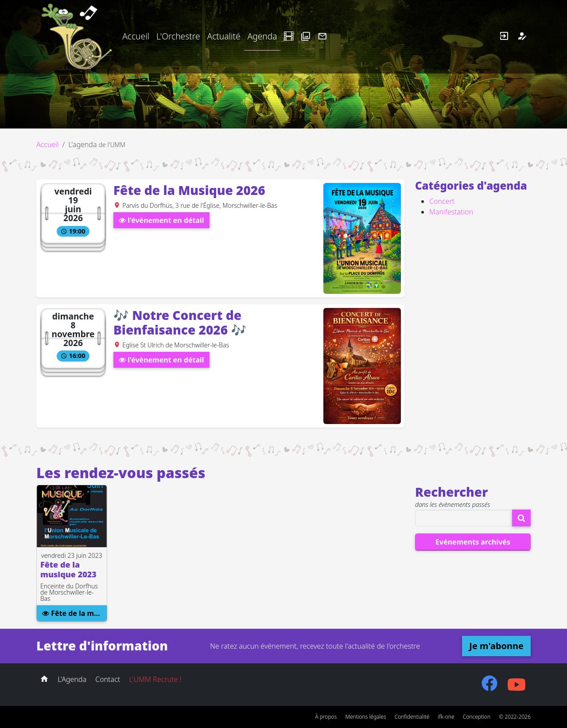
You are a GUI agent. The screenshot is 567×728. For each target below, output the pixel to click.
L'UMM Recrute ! (155, 679)
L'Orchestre (178, 36)
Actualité (223, 36)
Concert (442, 201)
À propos (326, 717)
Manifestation (451, 212)
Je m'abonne (496, 646)
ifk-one (446, 717)
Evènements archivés (473, 542)
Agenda (262, 36)
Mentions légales (365, 717)
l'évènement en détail (161, 220)
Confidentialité (412, 717)
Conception (477, 717)
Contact (108, 679)
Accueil (136, 36)
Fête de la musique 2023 (74, 613)
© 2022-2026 (515, 717)
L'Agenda (72, 679)
